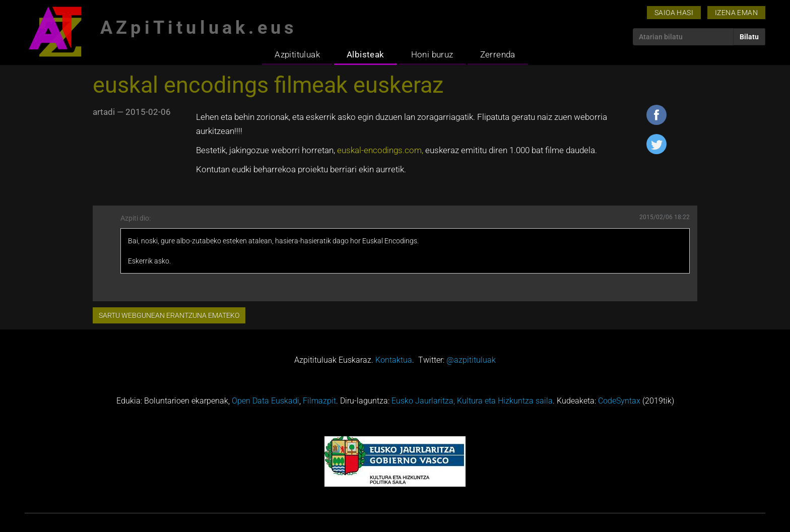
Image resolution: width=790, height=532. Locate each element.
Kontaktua (394, 360)
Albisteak (366, 54)
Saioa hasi (674, 13)
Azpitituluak (297, 54)
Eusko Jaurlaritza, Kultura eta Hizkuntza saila (472, 401)
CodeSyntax (619, 401)
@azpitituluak (471, 360)
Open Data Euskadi (266, 401)
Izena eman (736, 13)
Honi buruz (432, 54)
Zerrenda (498, 54)
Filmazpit (319, 401)
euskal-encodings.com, (380, 150)
